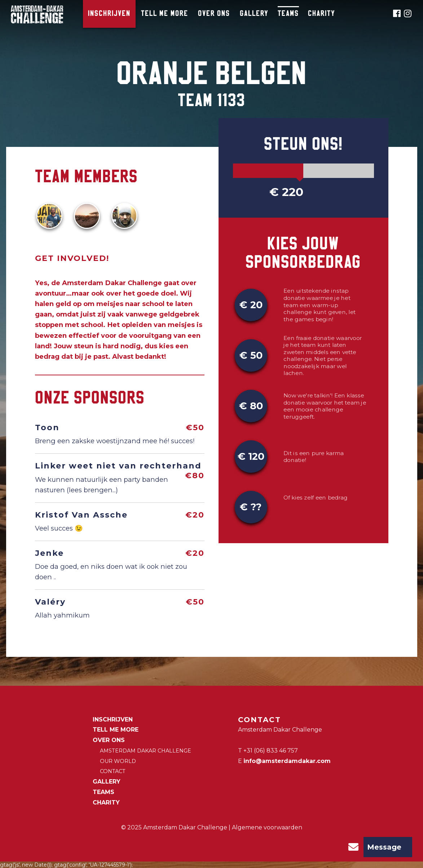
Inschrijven (109, 14)
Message (372, 847)
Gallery (254, 14)
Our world (118, 761)
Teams (288, 14)
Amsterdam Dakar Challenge (146, 751)
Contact (113, 771)
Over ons (214, 14)
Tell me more (165, 14)
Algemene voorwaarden (267, 827)
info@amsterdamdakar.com (287, 761)
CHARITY (322, 14)
